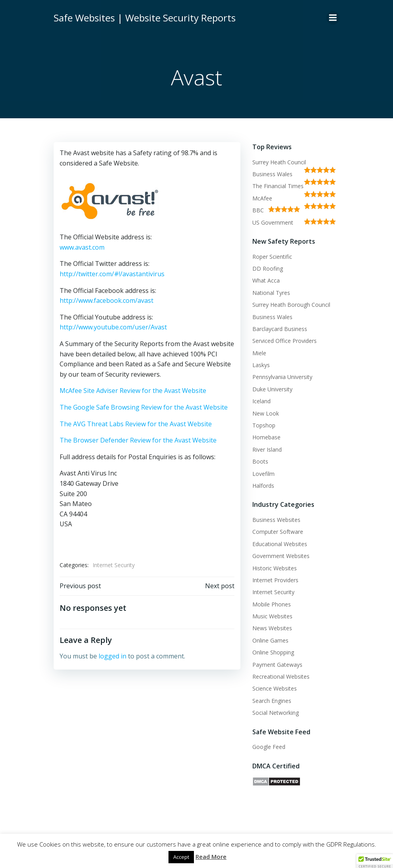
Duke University (272, 389)
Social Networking (276, 713)
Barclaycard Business (280, 329)
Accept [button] (181, 857)
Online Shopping (273, 652)
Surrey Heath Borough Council (291, 305)
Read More (211, 856)
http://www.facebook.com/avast (106, 300)
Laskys (261, 365)
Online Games (270, 640)
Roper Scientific (272, 257)
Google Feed (269, 747)
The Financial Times (278, 186)
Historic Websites (275, 568)
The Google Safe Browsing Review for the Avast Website (144, 407)
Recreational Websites (281, 677)
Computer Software (278, 532)
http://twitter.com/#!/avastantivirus (112, 274)
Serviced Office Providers (285, 341)
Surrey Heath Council (279, 162)
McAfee (262, 198)
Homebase (266, 437)
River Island (267, 449)
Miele (259, 353)
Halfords (263, 486)
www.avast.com (82, 247)
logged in (112, 656)
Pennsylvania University (282, 377)
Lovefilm (263, 474)
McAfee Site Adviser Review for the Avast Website (133, 391)
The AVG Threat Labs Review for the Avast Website (136, 424)
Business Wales (272, 174)
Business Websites (276, 520)
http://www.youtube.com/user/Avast (113, 327)
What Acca (266, 280)
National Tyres (271, 293)
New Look (266, 413)
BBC (258, 210)
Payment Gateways (277, 665)
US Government (273, 222)
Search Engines (272, 701)
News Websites (272, 628)
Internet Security (114, 565)
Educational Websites (280, 544)
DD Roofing (268, 268)
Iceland (261, 401)
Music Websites (272, 616)
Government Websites (281, 556)
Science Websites (275, 688)
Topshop (264, 425)
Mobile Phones (272, 604)
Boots (260, 461)
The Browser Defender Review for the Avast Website (138, 440)
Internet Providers (275, 580)
